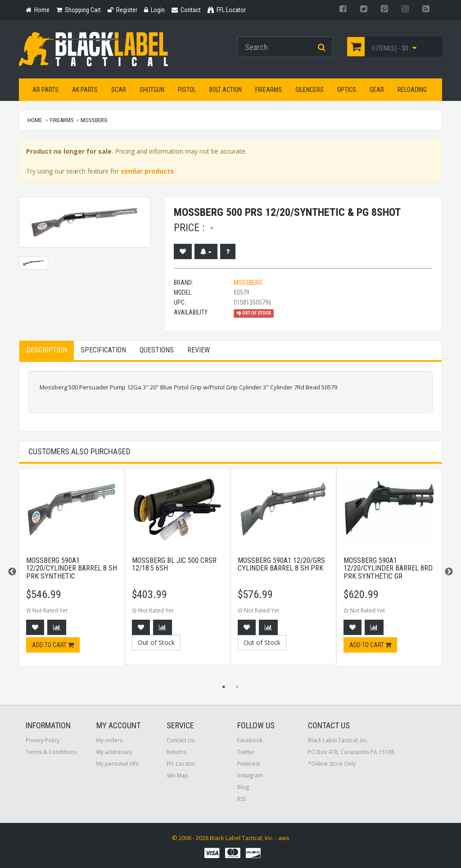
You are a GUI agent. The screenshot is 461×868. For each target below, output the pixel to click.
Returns (176, 752)
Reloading (412, 90)
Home (35, 120)
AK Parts (85, 90)
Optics (347, 90)
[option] (72, 572)
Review (199, 350)
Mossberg (94, 120)
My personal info (118, 764)
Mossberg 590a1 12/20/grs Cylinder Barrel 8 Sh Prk (281, 564)
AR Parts (45, 90)
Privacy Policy (43, 740)
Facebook (250, 740)
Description (47, 350)
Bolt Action (226, 90)
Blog (243, 787)
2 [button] (237, 687)
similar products (147, 171)
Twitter (246, 752)
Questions (157, 350)
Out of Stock (156, 642)
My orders (109, 740)
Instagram (250, 775)
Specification (103, 350)
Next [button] (449, 572)
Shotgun (152, 90)
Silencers (310, 90)
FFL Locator (181, 764)
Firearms (269, 90)
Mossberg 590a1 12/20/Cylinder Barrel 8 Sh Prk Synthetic (72, 568)
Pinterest (249, 764)
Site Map (177, 775)
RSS (242, 799)
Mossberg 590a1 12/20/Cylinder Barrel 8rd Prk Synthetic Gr (388, 568)
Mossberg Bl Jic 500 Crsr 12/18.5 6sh (174, 564)
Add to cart (53, 645)
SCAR (119, 90)
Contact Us (181, 740)
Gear (377, 90)
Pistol (187, 90)
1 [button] (224, 687)
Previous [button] (12, 572)
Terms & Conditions (51, 752)
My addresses (114, 752)
